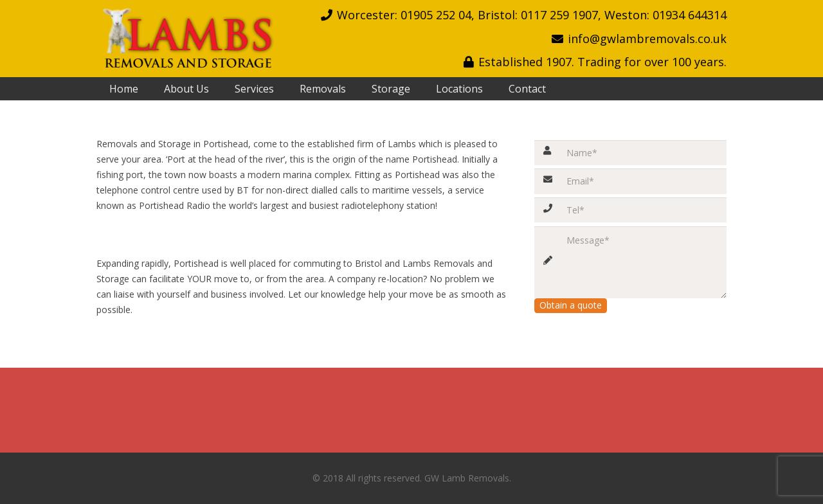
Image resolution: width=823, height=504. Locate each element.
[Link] (187, 39)
